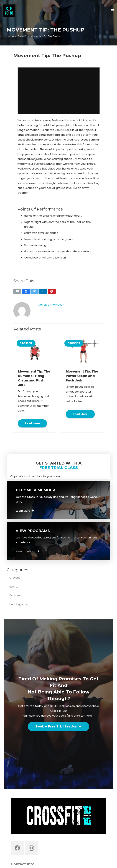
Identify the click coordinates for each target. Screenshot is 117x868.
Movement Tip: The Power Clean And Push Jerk (82, 376)
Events (14, 587)
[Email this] (17, 291)
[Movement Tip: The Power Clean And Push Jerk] (82, 351)
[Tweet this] (35, 291)
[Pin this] (52, 291)
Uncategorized (19, 604)
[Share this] (26, 291)
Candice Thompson (51, 305)
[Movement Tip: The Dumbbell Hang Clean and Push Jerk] (35, 351)
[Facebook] (17, 848)
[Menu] (113, 11)
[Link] (9, 11)
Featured (16, 595)
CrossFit (15, 578)
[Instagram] (31, 848)
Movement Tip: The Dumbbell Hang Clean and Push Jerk (34, 378)
